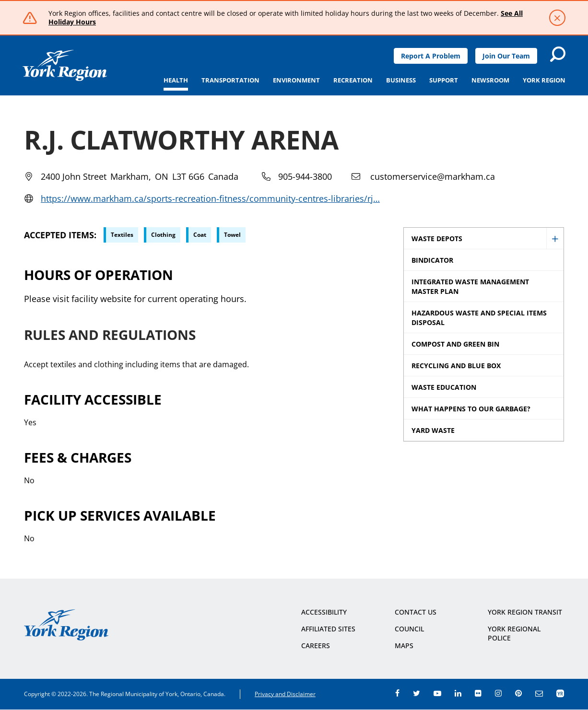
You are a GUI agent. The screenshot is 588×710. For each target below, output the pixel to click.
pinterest (518, 693)
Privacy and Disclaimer (285, 694)
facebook (397, 693)
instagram (498, 693)
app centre (560, 693)
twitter (417, 693)
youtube (437, 693)
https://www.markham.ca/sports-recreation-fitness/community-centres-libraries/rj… (210, 198)
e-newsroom (539, 693)
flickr (478, 693)
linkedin (458, 693)
